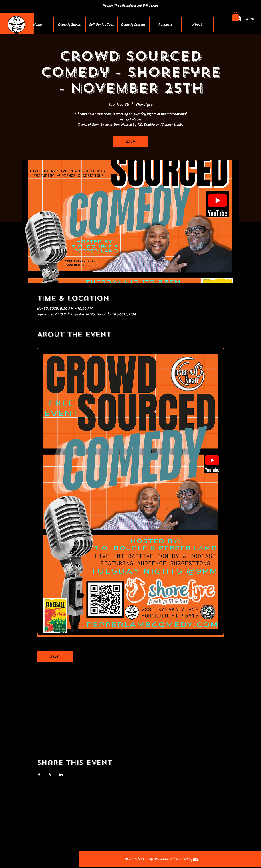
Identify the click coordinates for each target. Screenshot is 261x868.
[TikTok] (58, 859)
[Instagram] (29, 859)
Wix (196, 859)
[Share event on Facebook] (39, 775)
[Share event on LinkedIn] (61, 775)
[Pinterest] (49, 859)
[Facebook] (19, 859)
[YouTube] (39, 859)
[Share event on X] (50, 775)
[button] (235, 17)
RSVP (130, 142)
